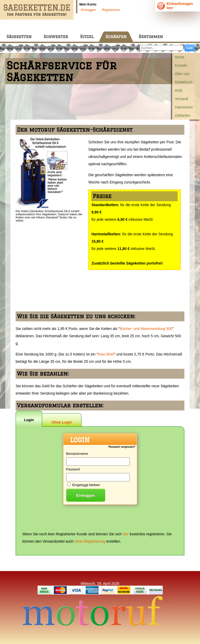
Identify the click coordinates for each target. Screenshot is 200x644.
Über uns (182, 74)
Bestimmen (151, 37)
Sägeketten (19, 37)
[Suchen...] (161, 48)
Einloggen (89, 10)
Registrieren (111, 10)
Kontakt (181, 65)
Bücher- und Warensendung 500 (146, 329)
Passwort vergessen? (122, 447)
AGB (179, 90)
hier (126, 534)
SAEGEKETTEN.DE (37, 8)
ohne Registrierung (90, 541)
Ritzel (87, 37)
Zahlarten (182, 115)
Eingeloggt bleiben (86, 485)
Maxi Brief (106, 354)
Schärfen (116, 37)
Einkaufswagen (180, 4)
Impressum (184, 107)
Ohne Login (62, 422)
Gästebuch (184, 82)
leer (170, 8)
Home (180, 57)
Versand (181, 99)
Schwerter (56, 37)
